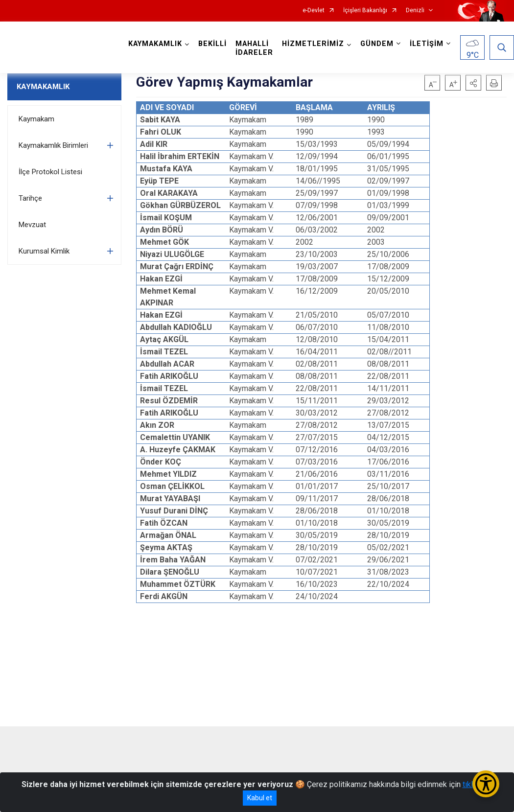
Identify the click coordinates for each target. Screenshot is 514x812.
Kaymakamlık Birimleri (53, 145)
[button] (473, 83)
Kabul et (260, 798)
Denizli (415, 11)
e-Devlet (314, 11)
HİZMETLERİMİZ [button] (313, 44)
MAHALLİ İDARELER (254, 48)
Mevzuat (32, 225)
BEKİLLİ (212, 44)
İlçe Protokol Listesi (50, 172)
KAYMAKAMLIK (43, 87)
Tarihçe (30, 198)
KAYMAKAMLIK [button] (155, 44)
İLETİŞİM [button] (427, 44)
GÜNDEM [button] (377, 44)
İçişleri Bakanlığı (365, 11)
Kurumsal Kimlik (44, 251)
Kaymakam (36, 119)
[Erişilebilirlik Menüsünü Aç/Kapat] (486, 784)
